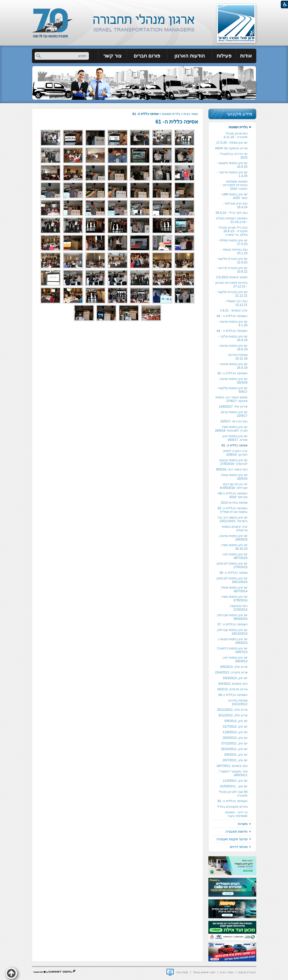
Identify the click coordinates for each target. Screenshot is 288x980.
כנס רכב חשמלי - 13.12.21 (236, 303)
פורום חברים (147, 56)
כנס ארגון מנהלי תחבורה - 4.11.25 (236, 135)
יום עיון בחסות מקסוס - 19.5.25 (232, 165)
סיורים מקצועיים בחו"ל (232, 807)
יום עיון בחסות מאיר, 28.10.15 (234, 547)
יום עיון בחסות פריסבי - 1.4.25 (232, 174)
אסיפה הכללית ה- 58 (234, 573)
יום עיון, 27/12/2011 (234, 743)
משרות (243, 824)
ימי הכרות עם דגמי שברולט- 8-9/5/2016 (234, 486)
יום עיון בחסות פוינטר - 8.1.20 (232, 323)
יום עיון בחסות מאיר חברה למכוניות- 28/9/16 (231, 429)
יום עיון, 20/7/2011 (235, 760)
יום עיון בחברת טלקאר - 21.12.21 (232, 294)
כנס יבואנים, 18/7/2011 (232, 766)
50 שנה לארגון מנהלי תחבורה (233, 794)
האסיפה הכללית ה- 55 (233, 801)
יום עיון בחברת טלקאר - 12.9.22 (232, 260)
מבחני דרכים (239, 847)
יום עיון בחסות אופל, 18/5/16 (234, 477)
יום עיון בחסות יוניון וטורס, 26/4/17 (235, 438)
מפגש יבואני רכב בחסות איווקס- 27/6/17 (232, 399)
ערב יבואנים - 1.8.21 (234, 310)
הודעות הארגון (189, 56)
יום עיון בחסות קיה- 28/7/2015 (235, 556)
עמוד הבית (191, 114)
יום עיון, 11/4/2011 (235, 781)
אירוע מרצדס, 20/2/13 (232, 689)
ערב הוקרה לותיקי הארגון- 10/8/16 (235, 453)
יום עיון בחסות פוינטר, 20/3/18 (233, 381)
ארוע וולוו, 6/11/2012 (233, 715)
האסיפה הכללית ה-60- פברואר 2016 (232, 495)
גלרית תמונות (171, 114)
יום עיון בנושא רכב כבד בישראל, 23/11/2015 (232, 519)
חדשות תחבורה (236, 831)
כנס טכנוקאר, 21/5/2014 (238, 608)
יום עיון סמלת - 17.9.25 (232, 143)
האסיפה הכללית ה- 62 (233, 373)
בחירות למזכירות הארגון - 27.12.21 (231, 285)
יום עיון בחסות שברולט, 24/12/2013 (232, 632)
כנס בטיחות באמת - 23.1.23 (234, 251)
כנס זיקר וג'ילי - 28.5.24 (232, 213)
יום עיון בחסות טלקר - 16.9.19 (233, 338)
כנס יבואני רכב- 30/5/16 (232, 469)
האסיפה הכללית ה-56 (233, 695)
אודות (246, 56)
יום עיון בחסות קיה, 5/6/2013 (235, 659)
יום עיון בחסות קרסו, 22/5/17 (234, 414)
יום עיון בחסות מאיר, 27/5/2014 (234, 598)
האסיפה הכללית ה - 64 (232, 316)
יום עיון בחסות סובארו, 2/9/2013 (233, 641)
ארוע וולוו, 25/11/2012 (232, 710)
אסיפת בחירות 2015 (234, 503)
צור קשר (112, 56)
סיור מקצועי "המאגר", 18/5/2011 (233, 773)
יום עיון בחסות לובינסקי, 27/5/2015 (232, 565)
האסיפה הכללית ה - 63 (232, 331)
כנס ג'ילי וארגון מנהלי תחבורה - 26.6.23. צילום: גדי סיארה (233, 231)
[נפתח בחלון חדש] (170, 972)
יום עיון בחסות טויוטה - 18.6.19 (233, 347)
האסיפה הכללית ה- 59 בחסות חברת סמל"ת (233, 510)
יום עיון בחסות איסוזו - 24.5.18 (233, 366)
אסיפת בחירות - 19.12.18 (237, 357)
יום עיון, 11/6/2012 (235, 732)
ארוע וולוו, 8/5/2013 (234, 667)
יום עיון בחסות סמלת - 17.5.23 (233, 242)
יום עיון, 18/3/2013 (235, 678)
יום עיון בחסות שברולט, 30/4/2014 (232, 617)
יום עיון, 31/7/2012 (235, 726)
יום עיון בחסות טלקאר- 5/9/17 (232, 390)
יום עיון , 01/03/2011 (234, 786)
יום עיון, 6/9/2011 (236, 755)
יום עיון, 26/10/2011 (234, 749)
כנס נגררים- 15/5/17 (234, 421)
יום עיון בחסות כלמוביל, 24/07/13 (232, 650)
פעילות (224, 56)
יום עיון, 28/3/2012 (235, 738)
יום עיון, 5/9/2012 (236, 721)
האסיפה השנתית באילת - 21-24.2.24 (232, 220)
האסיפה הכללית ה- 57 (233, 624)
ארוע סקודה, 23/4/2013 (231, 672)
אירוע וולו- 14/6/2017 (233, 406)
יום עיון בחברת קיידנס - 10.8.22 (232, 270)
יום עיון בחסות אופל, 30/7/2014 (234, 589)
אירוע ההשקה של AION (231, 148)
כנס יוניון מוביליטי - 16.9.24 (235, 205)
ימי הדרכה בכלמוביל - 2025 (233, 156)
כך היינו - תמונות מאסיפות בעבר (236, 814)
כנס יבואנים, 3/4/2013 (233, 684)
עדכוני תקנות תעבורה (232, 839)
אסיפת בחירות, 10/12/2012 (238, 702)
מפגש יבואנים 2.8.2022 (232, 277)
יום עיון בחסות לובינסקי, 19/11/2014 (232, 580)
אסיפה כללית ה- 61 (177, 122)
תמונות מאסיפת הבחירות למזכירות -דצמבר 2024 (234, 185)
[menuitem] (246, 56)
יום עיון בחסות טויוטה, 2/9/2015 (233, 538)
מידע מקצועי (240, 114)
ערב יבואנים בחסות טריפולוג (235, 528)
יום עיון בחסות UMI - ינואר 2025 (234, 196)
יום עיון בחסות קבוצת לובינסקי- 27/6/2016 (233, 462)
